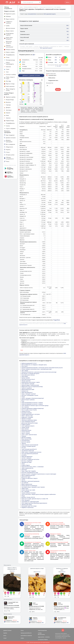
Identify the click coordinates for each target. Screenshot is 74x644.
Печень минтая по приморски (29, 486)
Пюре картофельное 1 (27, 392)
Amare (23, 464)
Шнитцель (24, 470)
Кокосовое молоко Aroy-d (28, 379)
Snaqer (23, 397)
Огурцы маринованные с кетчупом (31, 414)
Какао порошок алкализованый (30, 445)
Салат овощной (26, 500)
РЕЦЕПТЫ (5, 633)
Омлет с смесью (26, 433)
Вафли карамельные (27, 484)
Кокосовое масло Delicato (28, 375)
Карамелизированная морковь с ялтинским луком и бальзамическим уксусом (42, 368)
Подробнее (57, 320)
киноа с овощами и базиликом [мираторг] (33, 398)
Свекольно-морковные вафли (29, 420)
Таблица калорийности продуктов (31, 7)
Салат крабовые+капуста (28, 426)
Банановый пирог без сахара (29, 506)
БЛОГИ (5, 636)
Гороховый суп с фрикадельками (30, 502)
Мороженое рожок (26, 430)
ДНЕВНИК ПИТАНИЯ (7, 630)
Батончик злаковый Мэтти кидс (30, 472)
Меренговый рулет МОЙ (28, 389)
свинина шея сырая (27, 505)
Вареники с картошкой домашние (30, 481)
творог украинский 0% (27, 468)
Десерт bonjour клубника (28, 400)
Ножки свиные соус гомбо (28, 490)
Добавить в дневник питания (31, 76)
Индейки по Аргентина (27, 507)
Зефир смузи (25, 489)
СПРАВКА (40, 633)
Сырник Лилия (25, 427)
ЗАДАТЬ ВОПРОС (41, 637)
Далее (58, 89)
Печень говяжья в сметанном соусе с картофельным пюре (37, 369)
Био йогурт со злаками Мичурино (30, 373)
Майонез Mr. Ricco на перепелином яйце (32, 387)
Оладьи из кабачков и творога (29, 478)
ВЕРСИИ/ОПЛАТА (41, 634)
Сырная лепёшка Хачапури (29, 493)
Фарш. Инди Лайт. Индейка (29, 471)
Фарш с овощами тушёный (29, 394)
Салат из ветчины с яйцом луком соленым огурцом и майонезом (39, 494)
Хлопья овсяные (26, 432)
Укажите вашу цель (51, 73)
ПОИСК (22, 630)
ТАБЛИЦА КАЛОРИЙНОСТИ (26, 633)
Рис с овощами (25, 491)
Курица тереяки (26, 378)
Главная (21, 7)
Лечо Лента (24, 366)
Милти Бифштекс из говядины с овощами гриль (34, 365)
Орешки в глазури (26, 419)
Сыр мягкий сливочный (28, 451)
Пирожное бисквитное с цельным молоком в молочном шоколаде (39, 372)
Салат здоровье (57, 7)
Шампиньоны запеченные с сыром (31, 382)
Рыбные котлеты (26, 411)
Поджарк (24, 436)
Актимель (24, 455)
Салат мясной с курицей (28, 384)
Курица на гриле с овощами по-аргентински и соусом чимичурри (39, 474)
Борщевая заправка (27, 413)
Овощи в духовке (26, 381)
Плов (23, 401)
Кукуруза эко (25, 391)
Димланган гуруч (26, 477)
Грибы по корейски (27, 388)
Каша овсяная (25, 429)
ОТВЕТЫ (22, 638)
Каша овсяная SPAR (26, 439)
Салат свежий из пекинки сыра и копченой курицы (35, 406)
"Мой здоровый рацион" (46, 48)
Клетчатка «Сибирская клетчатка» (30, 459)
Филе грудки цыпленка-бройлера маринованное (34, 503)
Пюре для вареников (27, 456)
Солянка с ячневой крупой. (29, 446)
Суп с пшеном (25, 407)
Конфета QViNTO (26, 424)
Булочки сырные (26, 442)
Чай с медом (25, 371)
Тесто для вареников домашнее (30, 454)
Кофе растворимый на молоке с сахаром (32, 403)
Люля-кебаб (25, 376)
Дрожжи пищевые (26, 438)
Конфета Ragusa (26, 465)
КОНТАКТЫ (47, 637)
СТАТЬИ (5, 638)
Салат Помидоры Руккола (28, 422)
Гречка (23, 480)
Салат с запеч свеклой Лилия (29, 435)
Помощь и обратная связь (10, 165)
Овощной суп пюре (26, 462)
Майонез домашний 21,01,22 (29, 363)
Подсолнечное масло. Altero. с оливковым (32, 467)
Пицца (23, 496)
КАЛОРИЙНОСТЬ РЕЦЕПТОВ (26, 636)
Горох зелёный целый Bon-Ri (29, 449)
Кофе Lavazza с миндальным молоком (31, 452)
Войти (68, 2)
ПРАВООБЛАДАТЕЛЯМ (42, 630)
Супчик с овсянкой (26, 458)
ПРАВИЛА (46, 640)
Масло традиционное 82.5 (28, 475)
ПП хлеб (24, 448)
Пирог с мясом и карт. (27, 416)
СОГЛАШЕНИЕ (41, 640)
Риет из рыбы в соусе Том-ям (29, 410)
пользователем (32, 14)
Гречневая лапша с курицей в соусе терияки (33, 487)
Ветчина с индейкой (27, 461)
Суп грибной (25, 483)
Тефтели (24, 443)
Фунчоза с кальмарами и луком (30, 395)
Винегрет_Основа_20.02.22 (28, 497)
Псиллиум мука (26, 440)
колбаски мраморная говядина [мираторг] (33, 408)
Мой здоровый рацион (50, 14)
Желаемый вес (50, 83)
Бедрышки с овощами (27, 417)
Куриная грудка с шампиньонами (30, 385)
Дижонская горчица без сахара (30, 423)
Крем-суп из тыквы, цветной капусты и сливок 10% (35, 499)
